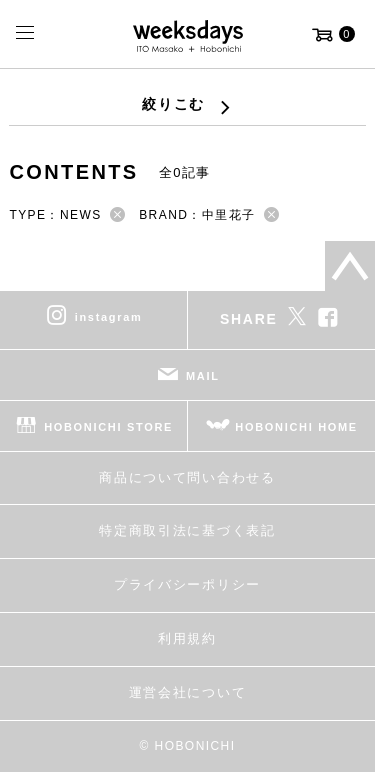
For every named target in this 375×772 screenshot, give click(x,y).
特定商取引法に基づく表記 (187, 530)
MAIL (203, 375)
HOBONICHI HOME (296, 426)
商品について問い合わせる (187, 477)
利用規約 (187, 638)
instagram (109, 316)
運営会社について (187, 692)
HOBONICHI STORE (108, 426)
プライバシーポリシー (187, 584)
